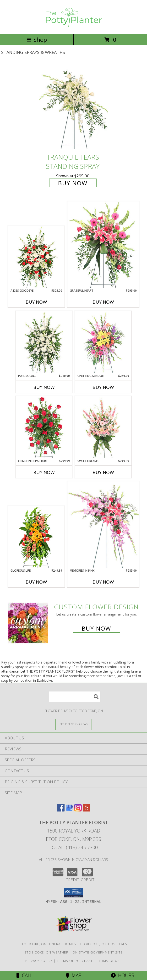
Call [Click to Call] (24, 975)
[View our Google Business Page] (69, 810)
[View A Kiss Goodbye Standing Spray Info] (36, 257)
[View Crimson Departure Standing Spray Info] (44, 427)
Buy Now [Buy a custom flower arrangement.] (96, 628)
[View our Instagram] (78, 810)
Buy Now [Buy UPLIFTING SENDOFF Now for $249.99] (103, 387)
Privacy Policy (39, 961)
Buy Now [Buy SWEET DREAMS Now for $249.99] (103, 472)
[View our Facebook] (61, 810)
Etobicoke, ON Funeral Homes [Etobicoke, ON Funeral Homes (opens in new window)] (48, 944)
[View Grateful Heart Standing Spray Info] (103, 245)
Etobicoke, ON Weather (46, 952)
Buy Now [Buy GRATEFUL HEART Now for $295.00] (103, 302)
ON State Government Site (97, 952)
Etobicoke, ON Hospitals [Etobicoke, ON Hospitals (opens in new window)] (104, 944)
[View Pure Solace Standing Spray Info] (44, 342)
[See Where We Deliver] (74, 724)
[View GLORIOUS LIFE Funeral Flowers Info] (36, 537)
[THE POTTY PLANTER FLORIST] (74, 27)
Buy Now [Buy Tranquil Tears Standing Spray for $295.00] (73, 183)
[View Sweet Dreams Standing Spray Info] (103, 427)
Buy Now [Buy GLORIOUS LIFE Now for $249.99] (36, 582)
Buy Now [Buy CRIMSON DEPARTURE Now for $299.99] (44, 472)
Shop (37, 40)
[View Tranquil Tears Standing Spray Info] (74, 107)
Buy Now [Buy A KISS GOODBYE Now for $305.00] (36, 302)
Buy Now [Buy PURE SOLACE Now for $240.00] (44, 387)
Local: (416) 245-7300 (74, 847)
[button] (73, 893)
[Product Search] (75, 697)
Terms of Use (109, 961)
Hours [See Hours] (122, 975)
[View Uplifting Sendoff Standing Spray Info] (103, 342)
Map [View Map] (74, 975)
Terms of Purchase (75, 961)
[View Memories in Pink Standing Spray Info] (103, 525)
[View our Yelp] (87, 810)
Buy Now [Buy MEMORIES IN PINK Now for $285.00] (103, 582)
